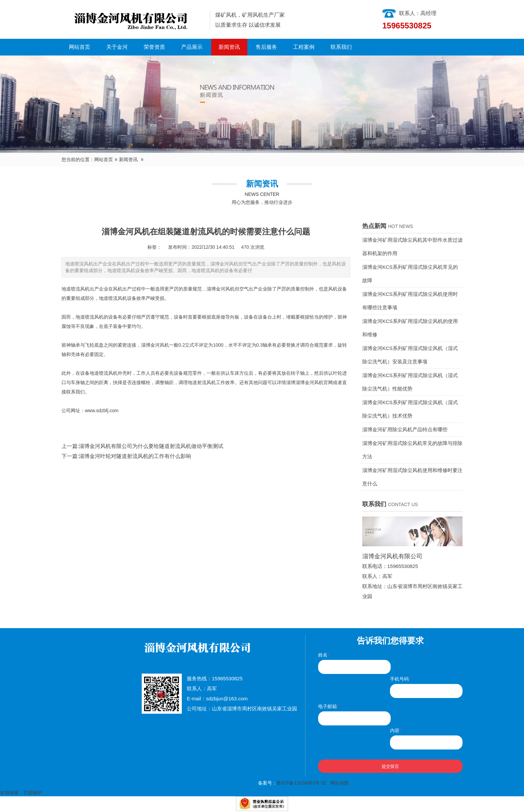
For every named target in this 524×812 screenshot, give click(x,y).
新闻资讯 (229, 47)
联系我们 (341, 47)
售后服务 (266, 47)
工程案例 (304, 47)
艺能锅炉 (33, 793)
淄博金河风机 (221, 289)
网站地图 (340, 783)
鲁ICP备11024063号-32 (301, 783)
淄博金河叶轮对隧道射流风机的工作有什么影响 (135, 456)
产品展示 (192, 47)
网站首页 (80, 47)
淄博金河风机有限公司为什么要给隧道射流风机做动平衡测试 (151, 446)
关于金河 (117, 47)
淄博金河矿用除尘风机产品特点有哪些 (405, 429)
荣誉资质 (154, 47)
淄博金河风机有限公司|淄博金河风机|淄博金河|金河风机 (133, 19)
